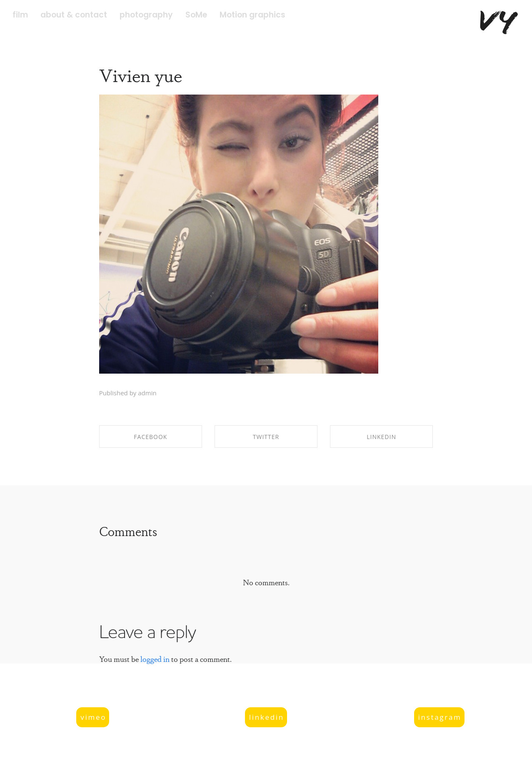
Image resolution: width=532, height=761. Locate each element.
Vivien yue (141, 74)
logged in (155, 659)
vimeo (93, 717)
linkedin (267, 717)
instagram (440, 717)
